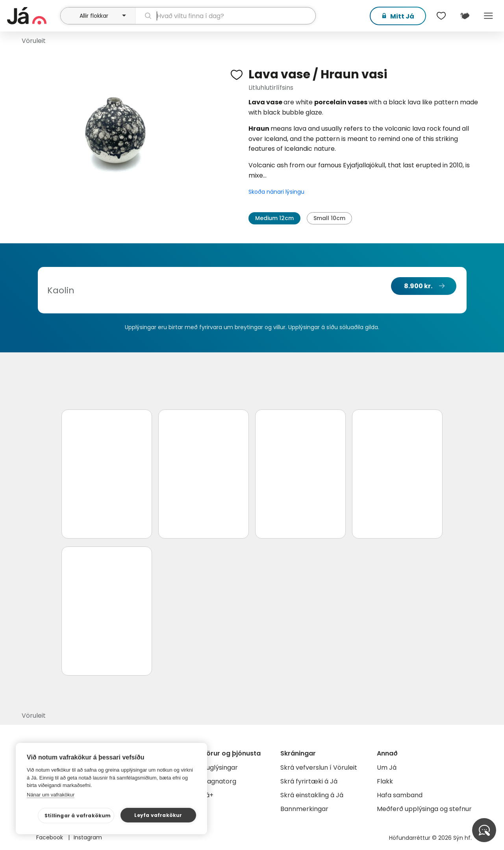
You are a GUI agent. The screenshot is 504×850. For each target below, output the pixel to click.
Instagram (88, 837)
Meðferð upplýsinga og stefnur (424, 809)
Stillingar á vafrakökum (78, 816)
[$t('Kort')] (465, 16)
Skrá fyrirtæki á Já (309, 781)
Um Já (387, 768)
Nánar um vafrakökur (51, 795)
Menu (488, 16)
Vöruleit (34, 41)
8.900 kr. (418, 286)
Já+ (208, 795)
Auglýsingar (220, 768)
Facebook (50, 837)
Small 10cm (329, 218)
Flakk (385, 781)
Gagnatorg (219, 781)
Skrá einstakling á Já (312, 795)
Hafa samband (400, 795)
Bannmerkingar (304, 809)
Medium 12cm (274, 218)
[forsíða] (33, 16)
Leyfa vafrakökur (158, 815)
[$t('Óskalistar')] (441, 16)
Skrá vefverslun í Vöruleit (319, 768)
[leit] (226, 16)
